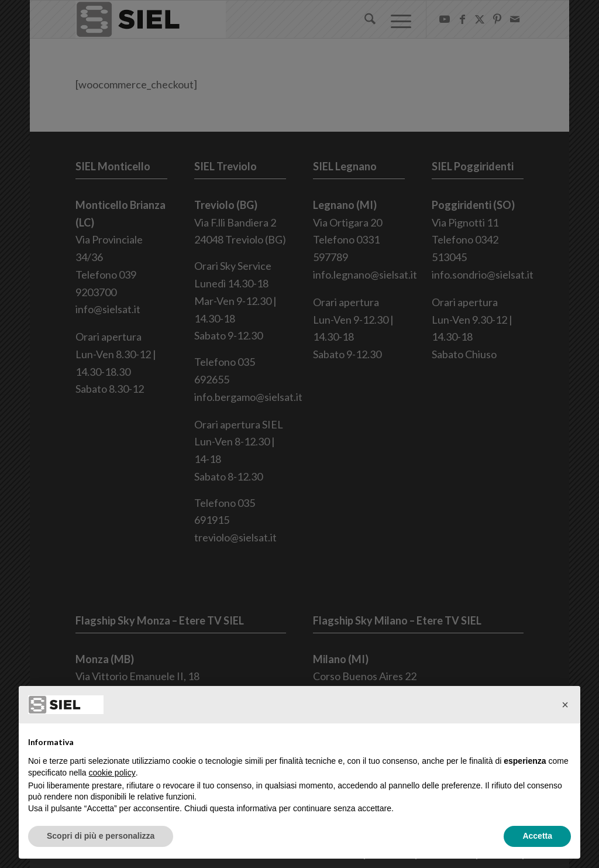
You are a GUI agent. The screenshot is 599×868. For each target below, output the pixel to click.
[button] (565, 705)
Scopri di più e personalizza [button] (101, 836)
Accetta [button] (537, 836)
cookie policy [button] (112, 773)
